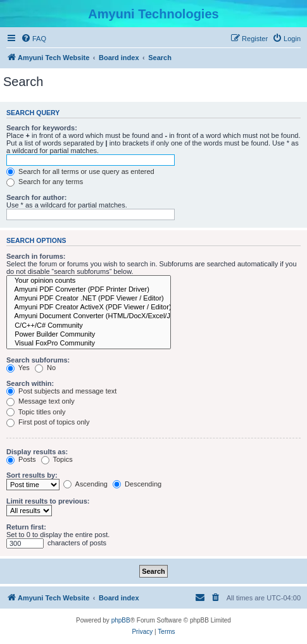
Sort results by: (32, 475)
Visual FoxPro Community (89, 344)
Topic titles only (36, 412)
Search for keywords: (42, 128)
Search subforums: (38, 360)
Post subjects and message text (61, 391)
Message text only (41, 401)
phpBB (121, 620)
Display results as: (37, 452)
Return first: (26, 527)
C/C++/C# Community (89, 326)
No (45, 368)
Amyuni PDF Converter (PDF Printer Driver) (89, 290)
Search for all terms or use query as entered (80, 171)
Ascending (85, 484)
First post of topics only (48, 422)
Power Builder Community (89, 335)
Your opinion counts (89, 281)
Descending (137, 484)
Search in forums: (36, 256)
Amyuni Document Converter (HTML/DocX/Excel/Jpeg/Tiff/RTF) (89, 316)
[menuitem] (34, 39)
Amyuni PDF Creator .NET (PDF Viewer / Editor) (89, 299)
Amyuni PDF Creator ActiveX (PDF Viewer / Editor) (89, 307)
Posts (21, 459)
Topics (57, 459)
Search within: (30, 383)
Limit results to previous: (48, 501)
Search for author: (36, 197)
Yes (18, 368)
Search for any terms (45, 182)
